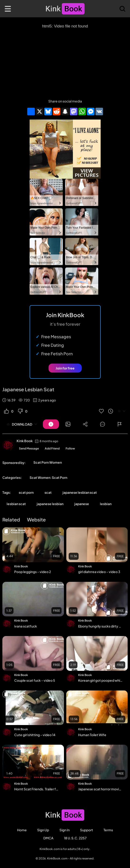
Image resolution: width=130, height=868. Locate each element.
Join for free (65, 368)
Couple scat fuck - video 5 (35, 680)
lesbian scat (16, 504)
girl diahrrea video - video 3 (99, 572)
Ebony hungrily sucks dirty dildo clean (101, 626)
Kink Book (25, 441)
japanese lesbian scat (80, 492)
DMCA (48, 838)
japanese (82, 504)
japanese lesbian (50, 504)
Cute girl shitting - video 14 (35, 735)
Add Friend (52, 448)
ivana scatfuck (26, 626)
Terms (108, 830)
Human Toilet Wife (92, 735)
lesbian (106, 504)
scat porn (26, 492)
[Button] (51, 424)
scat (48, 492)
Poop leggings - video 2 (33, 572)
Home (22, 830)
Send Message (29, 448)
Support (87, 830)
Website (36, 519)
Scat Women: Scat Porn (48, 477)
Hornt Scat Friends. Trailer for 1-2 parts (37, 789)
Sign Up (43, 830)
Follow (70, 448)
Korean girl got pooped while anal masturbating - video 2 (101, 680)
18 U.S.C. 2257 (75, 838)
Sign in (65, 830)
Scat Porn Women (48, 462)
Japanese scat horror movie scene (101, 789)
